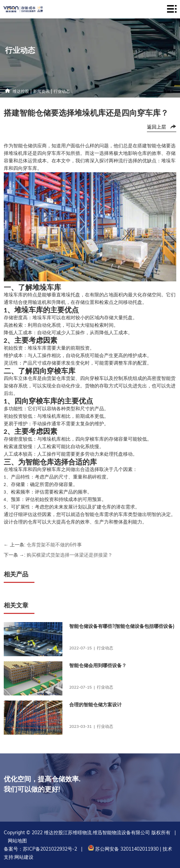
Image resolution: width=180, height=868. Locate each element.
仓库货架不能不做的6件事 (54, 545)
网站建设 (24, 857)
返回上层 (156, 127)
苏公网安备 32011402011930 (123, 849)
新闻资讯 (41, 91)
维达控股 (21, 91)
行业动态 (62, 91)
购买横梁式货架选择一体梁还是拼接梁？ (70, 555)
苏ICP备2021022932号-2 (50, 849)
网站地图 (17, 841)
